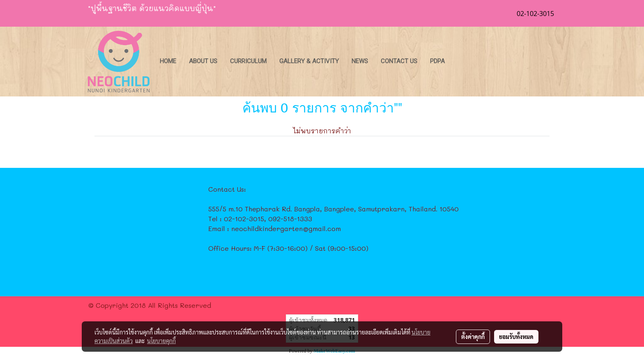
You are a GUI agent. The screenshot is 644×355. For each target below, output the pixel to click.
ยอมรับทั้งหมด (516, 337)
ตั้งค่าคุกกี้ (473, 337)
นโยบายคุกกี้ (161, 341)
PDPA (437, 61)
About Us (203, 61)
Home (168, 61)
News (360, 61)
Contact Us (399, 61)
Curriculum (248, 61)
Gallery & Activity (309, 61)
